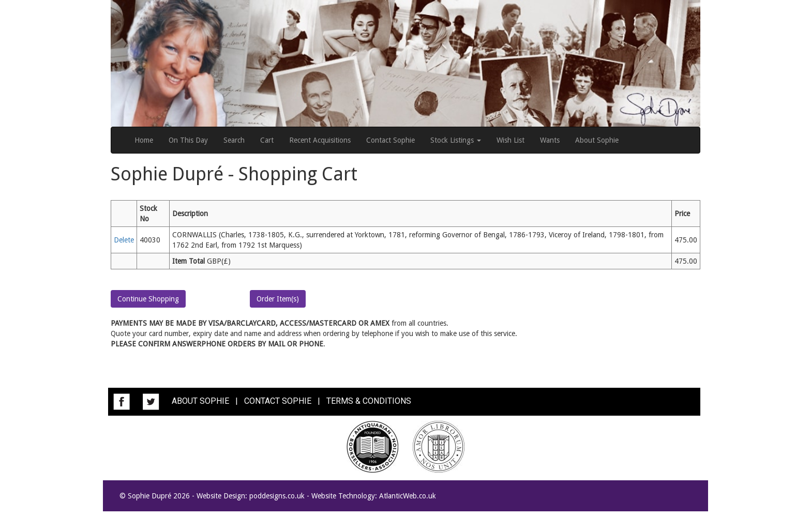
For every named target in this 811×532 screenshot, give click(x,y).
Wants (550, 140)
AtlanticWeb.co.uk (408, 496)
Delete (124, 240)
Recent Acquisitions (320, 140)
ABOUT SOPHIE (200, 401)
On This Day (188, 140)
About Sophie (597, 140)
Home (144, 140)
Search (234, 140)
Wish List (510, 140)
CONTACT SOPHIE (278, 401)
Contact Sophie (391, 140)
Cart (267, 140)
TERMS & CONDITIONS (369, 401)
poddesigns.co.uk (277, 496)
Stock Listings (456, 140)
